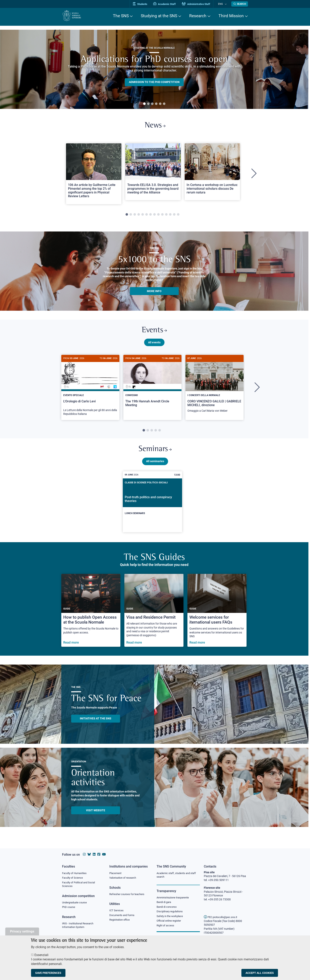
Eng (222, 4)
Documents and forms (123, 916)
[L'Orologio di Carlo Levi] (90, 390)
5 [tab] (160, 104)
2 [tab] (148, 104)
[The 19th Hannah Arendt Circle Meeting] (152, 387)
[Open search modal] (240, 4)
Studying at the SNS (159, 16)
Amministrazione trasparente (174, 898)
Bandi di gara (165, 903)
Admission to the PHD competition (154, 82)
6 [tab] (164, 104)
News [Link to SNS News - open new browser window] (155, 126)
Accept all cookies (260, 973)
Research (198, 16)
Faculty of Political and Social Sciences (80, 885)
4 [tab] (156, 104)
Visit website (96, 815)
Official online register (170, 922)
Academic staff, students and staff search (178, 875)
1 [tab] (144, 104)
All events (154, 345)
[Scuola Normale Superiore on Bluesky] (89, 854)
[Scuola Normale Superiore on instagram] (84, 854)
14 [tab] (178, 216)
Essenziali (41, 955)
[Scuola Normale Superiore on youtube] (104, 854)
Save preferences (48, 973)
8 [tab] (154, 216)
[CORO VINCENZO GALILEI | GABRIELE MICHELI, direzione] (215, 389)
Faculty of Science (73, 878)
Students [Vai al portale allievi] (144, 4)
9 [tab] (158, 216)
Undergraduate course (76, 903)
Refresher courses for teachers (128, 895)
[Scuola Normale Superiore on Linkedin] (94, 854)
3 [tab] (152, 104)
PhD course (69, 908)
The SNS (121, 16)
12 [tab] (170, 216)
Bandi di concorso (168, 908)
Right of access (166, 927)
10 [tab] (162, 216)
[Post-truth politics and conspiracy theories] (152, 506)
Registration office (121, 921)
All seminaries (155, 466)
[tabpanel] (154, 69)
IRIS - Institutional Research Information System (79, 927)
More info (154, 292)
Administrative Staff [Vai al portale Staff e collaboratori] (200, 4)
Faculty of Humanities (76, 873)
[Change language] (226, 4)
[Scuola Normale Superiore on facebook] (99, 854)
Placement (116, 873)
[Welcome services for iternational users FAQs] (217, 615)
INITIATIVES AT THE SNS (96, 723)
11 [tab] (166, 216)
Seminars (155, 453)
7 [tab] (150, 216)
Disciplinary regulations (171, 913)
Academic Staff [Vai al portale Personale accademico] (169, 4)
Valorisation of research (124, 878)
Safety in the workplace (171, 917)
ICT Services (117, 911)
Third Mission (231, 16)
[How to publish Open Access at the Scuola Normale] (91, 615)
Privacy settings (22, 931)
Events (154, 333)
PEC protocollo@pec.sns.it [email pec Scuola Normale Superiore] (222, 917)
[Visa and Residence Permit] (154, 615)
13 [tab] (174, 216)
